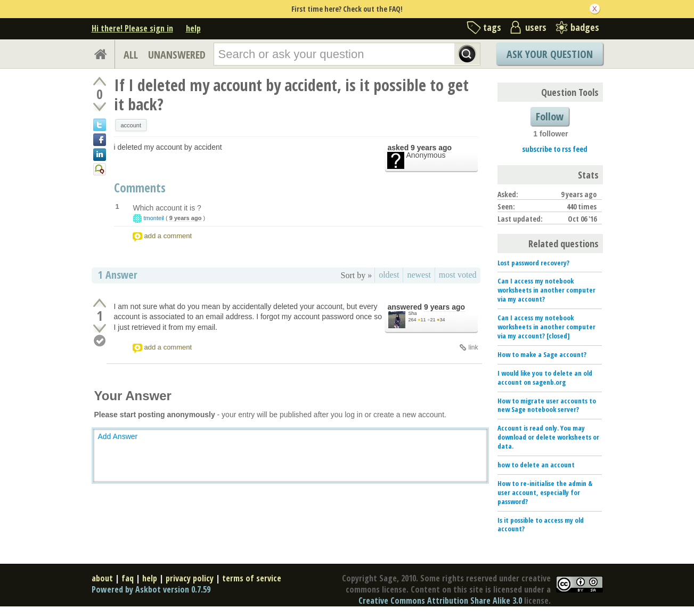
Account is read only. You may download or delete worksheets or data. (548, 437)
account (131, 125)
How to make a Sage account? (542, 354)
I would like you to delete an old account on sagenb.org (545, 378)
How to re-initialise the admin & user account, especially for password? (545, 492)
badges (585, 27)
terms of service (252, 578)
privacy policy (190, 578)
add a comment (168, 236)
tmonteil (154, 218)
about (102, 578)
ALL (131, 55)
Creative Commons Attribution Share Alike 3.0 (440, 601)
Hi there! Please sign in (132, 28)
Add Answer (118, 436)
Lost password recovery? (533, 263)
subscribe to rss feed (555, 149)
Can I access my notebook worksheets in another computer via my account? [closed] (546, 327)
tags (492, 27)
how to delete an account (536, 465)
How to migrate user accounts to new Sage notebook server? (547, 405)
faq (128, 578)
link (473, 347)
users (536, 27)
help (193, 28)
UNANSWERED (177, 55)
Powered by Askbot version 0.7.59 (151, 589)
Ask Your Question (550, 54)
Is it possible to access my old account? (541, 525)
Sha (413, 313)
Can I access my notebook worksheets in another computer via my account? (546, 290)
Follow (550, 116)
